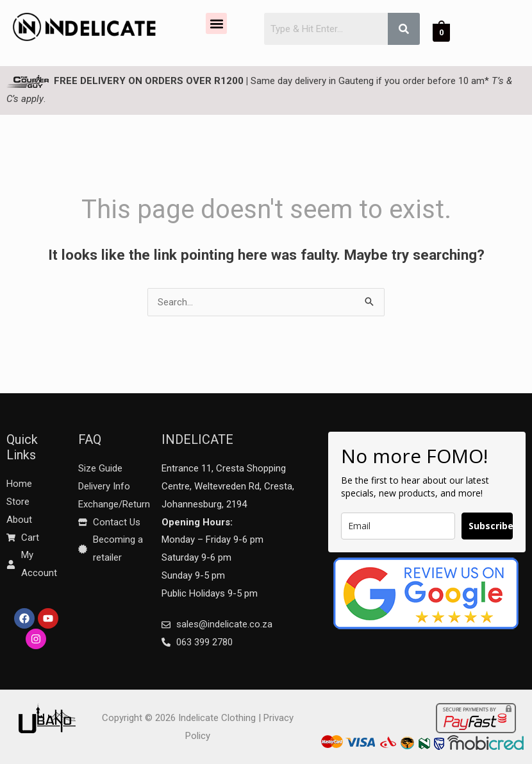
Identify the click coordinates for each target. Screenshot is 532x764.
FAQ (90, 439)
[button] (216, 23)
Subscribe (491, 526)
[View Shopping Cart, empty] (441, 32)
